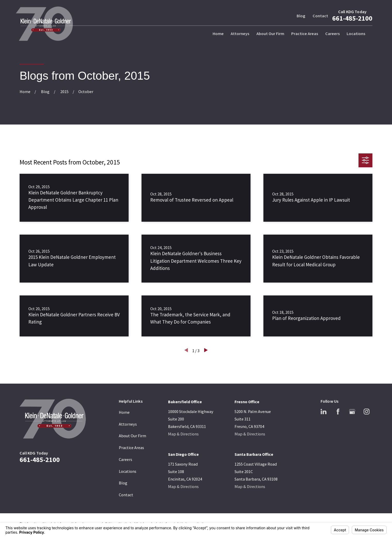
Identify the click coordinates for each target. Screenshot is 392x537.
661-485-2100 (352, 18)
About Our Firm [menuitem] (270, 34)
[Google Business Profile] (352, 412)
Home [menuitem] (218, 34)
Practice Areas (131, 448)
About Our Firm (132, 436)
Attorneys (128, 424)
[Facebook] (338, 412)
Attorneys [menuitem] (240, 34)
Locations (128, 471)
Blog (301, 16)
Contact (320, 16)
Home (124, 412)
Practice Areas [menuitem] (305, 34)
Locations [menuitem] (356, 34)
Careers (126, 459)
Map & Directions (183, 434)
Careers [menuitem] (332, 34)
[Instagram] (367, 412)
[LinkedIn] (324, 412)
